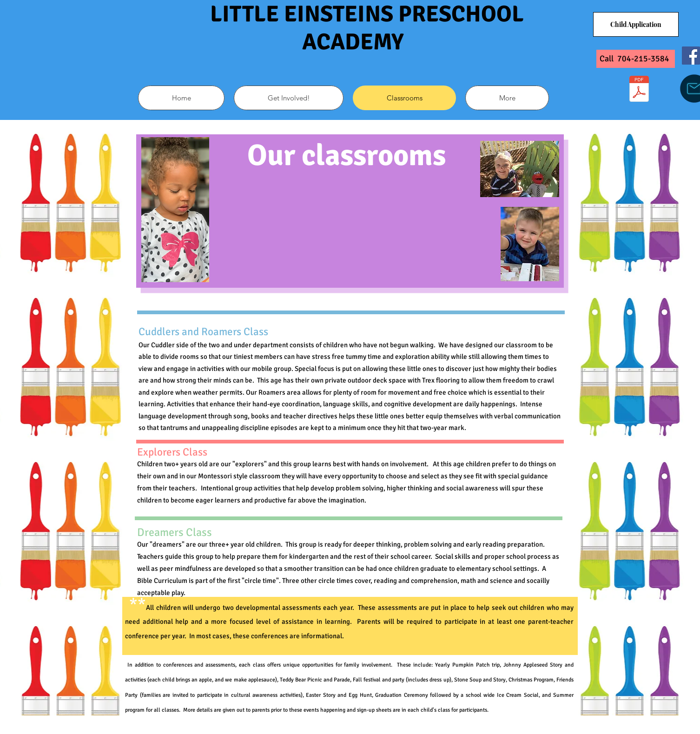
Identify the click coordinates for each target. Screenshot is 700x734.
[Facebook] (691, 56)
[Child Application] (636, 24)
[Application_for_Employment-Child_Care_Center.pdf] (639, 90)
